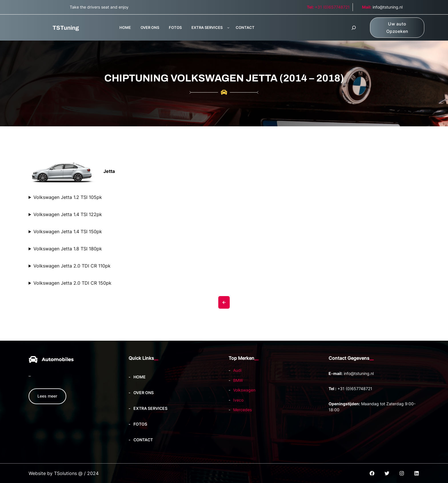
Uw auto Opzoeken (397, 28)
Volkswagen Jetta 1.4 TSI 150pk (68, 231)
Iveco (238, 400)
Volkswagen (244, 390)
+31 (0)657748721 (328, 7)
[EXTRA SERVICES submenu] (228, 27)
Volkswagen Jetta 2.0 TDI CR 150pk (72, 283)
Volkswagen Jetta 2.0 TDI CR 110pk (72, 266)
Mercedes (242, 410)
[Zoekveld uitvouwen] (354, 28)
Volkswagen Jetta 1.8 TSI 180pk (68, 249)
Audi (237, 370)
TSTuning (66, 28)
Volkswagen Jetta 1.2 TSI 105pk (68, 197)
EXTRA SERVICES (207, 27)
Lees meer (47, 396)
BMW (238, 380)
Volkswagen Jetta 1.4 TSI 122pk (68, 214)
